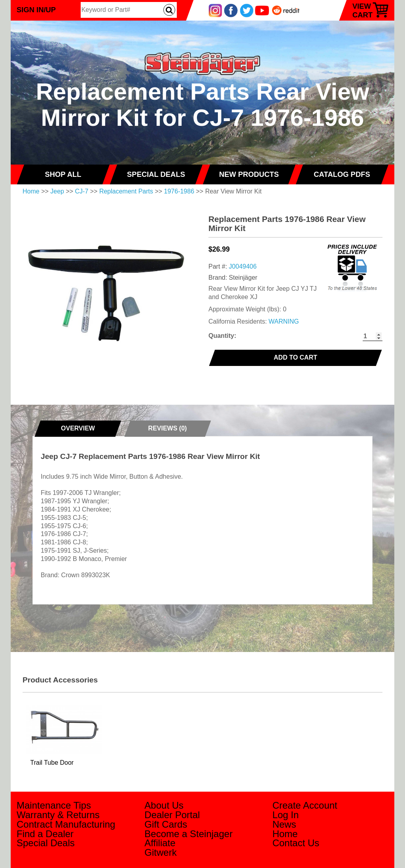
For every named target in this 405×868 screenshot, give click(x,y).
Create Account (305, 805)
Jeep (57, 191)
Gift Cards (166, 824)
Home (31, 191)
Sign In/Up (36, 10)
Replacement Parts (126, 191)
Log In (286, 815)
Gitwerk (160, 852)
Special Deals (46, 843)
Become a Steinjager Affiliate (188, 839)
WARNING (284, 321)
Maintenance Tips (54, 805)
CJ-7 (82, 191)
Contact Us (296, 843)
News (284, 824)
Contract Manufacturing (66, 824)
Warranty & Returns (58, 815)
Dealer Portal (172, 815)
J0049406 (243, 266)
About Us (164, 805)
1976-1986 (179, 191)
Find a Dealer (45, 834)
